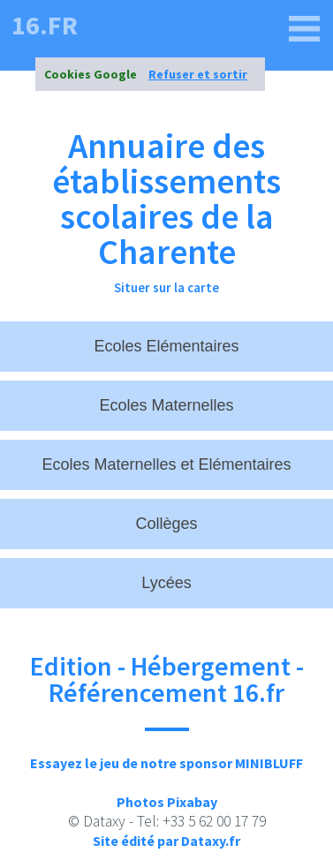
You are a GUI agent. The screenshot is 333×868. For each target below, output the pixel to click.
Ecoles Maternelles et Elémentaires (166, 464)
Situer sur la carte (166, 287)
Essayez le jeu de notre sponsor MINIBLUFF (166, 763)
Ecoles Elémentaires (166, 346)
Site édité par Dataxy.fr (166, 841)
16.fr (45, 25)
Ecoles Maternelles (166, 405)
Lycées (166, 583)
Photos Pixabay (167, 802)
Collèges (166, 524)
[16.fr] (305, 29)
